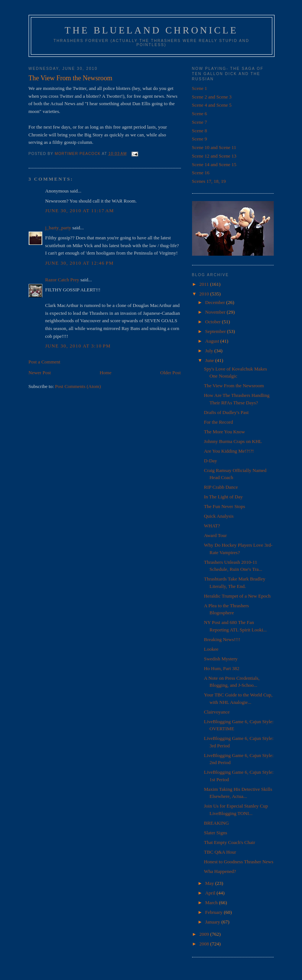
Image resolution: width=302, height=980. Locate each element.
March (212, 903)
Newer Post (40, 373)
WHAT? (212, 526)
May (210, 883)
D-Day (210, 461)
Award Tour (215, 535)
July (210, 351)
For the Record (218, 422)
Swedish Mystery (221, 659)
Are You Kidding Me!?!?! (229, 451)
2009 (205, 934)
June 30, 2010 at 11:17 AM (80, 211)
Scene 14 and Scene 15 (214, 164)
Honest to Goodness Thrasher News (239, 862)
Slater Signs (215, 833)
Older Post (170, 373)
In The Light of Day (223, 497)
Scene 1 (200, 88)
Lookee (211, 649)
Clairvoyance (217, 712)
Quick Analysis (219, 516)
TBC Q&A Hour (220, 852)
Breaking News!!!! (222, 639)
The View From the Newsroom (234, 386)
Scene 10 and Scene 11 (214, 147)
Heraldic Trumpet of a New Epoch (237, 596)
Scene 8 (200, 131)
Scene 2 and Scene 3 (212, 97)
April (211, 893)
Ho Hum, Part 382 (222, 668)
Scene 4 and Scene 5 (212, 105)
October (213, 322)
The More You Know (225, 432)
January (213, 922)
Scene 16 (201, 173)
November (216, 312)
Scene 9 (200, 139)
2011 (205, 284)
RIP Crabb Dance (221, 487)
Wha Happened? (220, 871)
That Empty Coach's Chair (230, 842)
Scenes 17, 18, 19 (209, 181)
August (213, 341)
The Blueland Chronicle (151, 30)
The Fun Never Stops (225, 506)
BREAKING (216, 823)
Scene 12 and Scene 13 (214, 156)
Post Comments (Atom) (78, 386)
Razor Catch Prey (62, 280)
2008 (205, 944)
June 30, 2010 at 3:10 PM (78, 346)
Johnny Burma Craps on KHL (233, 441)
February (214, 912)
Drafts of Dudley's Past (226, 412)
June (210, 360)
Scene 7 (200, 122)
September (216, 331)
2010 (205, 294)
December (216, 302)
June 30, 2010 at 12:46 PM (80, 263)
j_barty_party (58, 228)
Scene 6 (200, 114)
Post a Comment (45, 362)
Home (105, 373)
